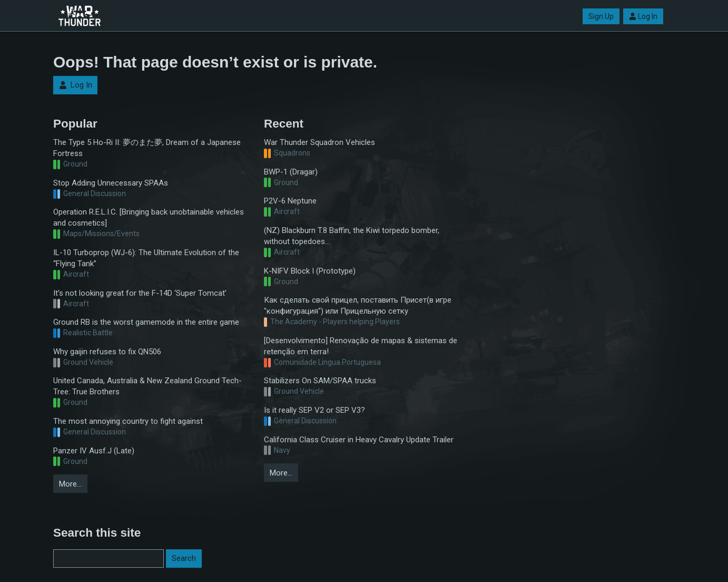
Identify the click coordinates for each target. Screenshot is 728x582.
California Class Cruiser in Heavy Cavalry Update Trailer (359, 440)
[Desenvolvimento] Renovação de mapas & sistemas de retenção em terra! (361, 346)
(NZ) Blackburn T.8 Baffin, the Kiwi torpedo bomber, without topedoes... (352, 236)
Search (184, 558)
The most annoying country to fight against (128, 421)
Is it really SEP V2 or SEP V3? (314, 410)
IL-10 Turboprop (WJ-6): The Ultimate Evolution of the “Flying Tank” (146, 258)
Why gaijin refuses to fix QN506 (107, 352)
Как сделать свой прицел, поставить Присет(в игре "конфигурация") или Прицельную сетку (358, 305)
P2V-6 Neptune (290, 201)
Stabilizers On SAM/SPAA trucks (320, 381)
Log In (643, 16)
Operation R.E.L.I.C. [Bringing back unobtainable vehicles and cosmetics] (149, 217)
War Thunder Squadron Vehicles (319, 142)
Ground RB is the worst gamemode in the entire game (146, 322)
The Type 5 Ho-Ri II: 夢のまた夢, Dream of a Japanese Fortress (147, 148)
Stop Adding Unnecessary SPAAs (111, 183)
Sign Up (601, 16)
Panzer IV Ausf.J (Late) (94, 451)
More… (70, 484)
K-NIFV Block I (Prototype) (310, 271)
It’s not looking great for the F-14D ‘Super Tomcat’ (140, 293)
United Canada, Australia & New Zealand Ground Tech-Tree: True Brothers (147, 386)
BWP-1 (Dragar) (291, 172)
